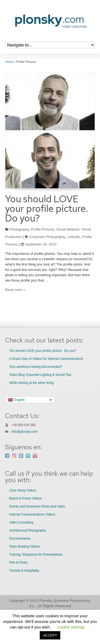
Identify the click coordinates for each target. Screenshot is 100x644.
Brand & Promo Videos (25, 498)
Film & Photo (18, 563)
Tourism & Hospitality (24, 571)
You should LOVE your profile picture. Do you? (48, 208)
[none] (30, 400)
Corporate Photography (47, 237)
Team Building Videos (24, 547)
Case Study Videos (23, 490)
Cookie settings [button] (71, 627)
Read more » (15, 290)
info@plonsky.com (24, 432)
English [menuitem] (19, 400)
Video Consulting (21, 522)
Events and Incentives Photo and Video (37, 506)
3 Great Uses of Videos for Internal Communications (46, 359)
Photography (19, 229)
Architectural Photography (27, 530)
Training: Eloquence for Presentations (36, 555)
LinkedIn (73, 237)
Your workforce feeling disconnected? (36, 367)
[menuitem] (30, 400)
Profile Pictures (43, 229)
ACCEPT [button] (50, 635)
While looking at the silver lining (31, 383)
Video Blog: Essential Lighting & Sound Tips (40, 375)
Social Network (68, 229)
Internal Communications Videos (32, 514)
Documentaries (20, 538)
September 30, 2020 (39, 244)
